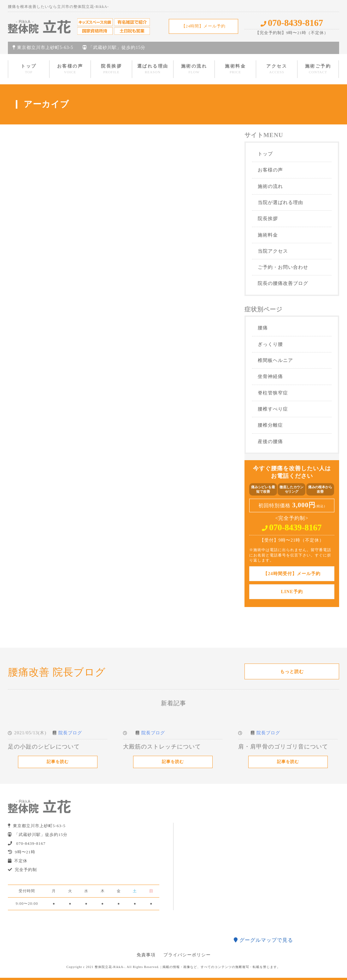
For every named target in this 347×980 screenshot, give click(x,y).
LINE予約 (292, 592)
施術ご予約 (318, 69)
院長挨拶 (111, 69)
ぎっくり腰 (270, 344)
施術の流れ (194, 69)
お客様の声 (70, 69)
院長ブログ (70, 733)
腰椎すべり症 (273, 409)
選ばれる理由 (153, 69)
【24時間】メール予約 (204, 26)
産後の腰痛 (270, 441)
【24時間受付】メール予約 (292, 574)
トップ (29, 69)
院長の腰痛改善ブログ (283, 283)
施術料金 (235, 69)
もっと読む (292, 671)
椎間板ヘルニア (275, 360)
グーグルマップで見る (263, 940)
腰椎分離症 (270, 425)
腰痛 (263, 328)
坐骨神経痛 (270, 376)
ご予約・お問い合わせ (283, 267)
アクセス (277, 69)
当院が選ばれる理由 (280, 202)
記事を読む (58, 762)
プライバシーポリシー (187, 955)
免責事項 (146, 955)
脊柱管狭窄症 (273, 393)
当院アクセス (273, 251)
